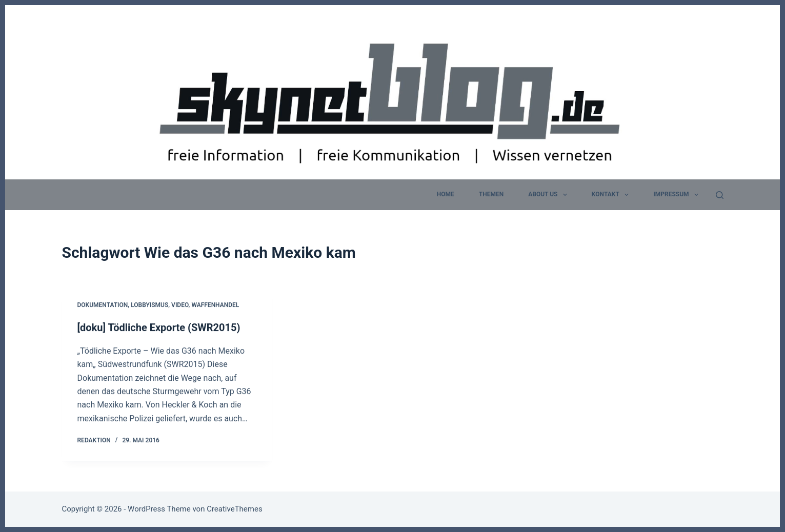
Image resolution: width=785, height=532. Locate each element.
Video (180, 305)
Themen (491, 194)
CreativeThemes (235, 509)
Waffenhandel (215, 305)
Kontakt (612, 195)
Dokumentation (103, 305)
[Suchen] (720, 195)
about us (550, 195)
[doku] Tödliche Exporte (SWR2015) (159, 328)
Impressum (678, 195)
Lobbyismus (149, 305)
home (446, 194)
